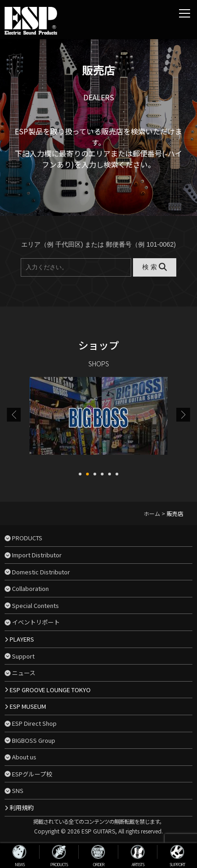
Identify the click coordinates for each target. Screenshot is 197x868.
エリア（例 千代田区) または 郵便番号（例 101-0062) (98, 244)
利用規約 (22, 807)
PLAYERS (22, 639)
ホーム (152, 513)
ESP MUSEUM (28, 706)
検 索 (154, 267)
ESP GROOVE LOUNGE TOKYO (50, 690)
